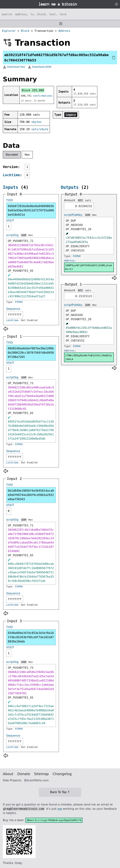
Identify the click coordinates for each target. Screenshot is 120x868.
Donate (24, 774)
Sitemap (42, 774)
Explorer (9, 31)
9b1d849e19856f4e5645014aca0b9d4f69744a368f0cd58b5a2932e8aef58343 (31, 495)
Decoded (12, 155)
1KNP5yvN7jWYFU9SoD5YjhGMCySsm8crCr (89, 267)
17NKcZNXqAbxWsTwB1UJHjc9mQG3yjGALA (89, 357)
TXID (10, 200)
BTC (80, 200)
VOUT (10, 221)
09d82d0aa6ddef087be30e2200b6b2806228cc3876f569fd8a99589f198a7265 (31, 353)
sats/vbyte (40, 129)
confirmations (43, 96)
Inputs (11, 187)
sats (88, 200)
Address (64, 31)
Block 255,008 (33, 90)
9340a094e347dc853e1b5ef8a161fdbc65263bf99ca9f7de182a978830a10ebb (31, 637)
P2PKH (19, 302)
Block (25, 31)
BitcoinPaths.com (36, 780)
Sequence (13, 309)
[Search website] (60, 14)
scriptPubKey (73, 215)
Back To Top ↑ (60, 792)
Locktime (11, 175)
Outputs (70, 187)
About (8, 774)
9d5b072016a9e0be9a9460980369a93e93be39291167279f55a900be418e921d (31, 210)
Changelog (62, 774)
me (60, 809)
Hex (27, 155)
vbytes (36, 122)
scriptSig (12, 235)
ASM (24, 235)
